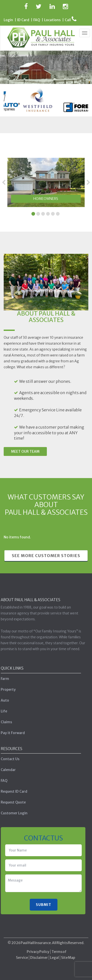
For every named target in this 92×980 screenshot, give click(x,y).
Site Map (68, 956)
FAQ (37, 20)
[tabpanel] (46, 182)
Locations (52, 20)
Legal (54, 956)
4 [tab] (48, 214)
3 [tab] (43, 214)
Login (8, 20)
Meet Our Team (25, 451)
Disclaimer (39, 956)
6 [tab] (58, 214)
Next (88, 182)
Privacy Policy (38, 950)
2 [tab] (38, 214)
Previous (4, 182)
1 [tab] (33, 214)
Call (71, 20)
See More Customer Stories (46, 556)
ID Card (23, 20)
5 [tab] (53, 214)
